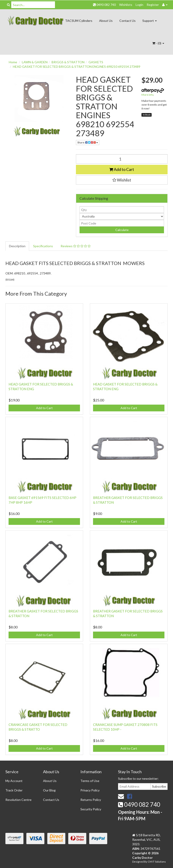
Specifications (43, 246)
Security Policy (91, 809)
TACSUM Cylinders (79, 21)
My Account (14, 781)
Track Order (14, 790)
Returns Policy (91, 800)
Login (139, 5)
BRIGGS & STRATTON (68, 62)
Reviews (76, 246)
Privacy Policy (90, 790)
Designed (138, 862)
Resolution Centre (18, 800)
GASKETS (96, 62)
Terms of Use (90, 781)
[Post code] (122, 223)
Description (17, 246)
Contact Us (127, 21)
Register (153, 5)
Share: (88, 142)
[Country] (122, 216)
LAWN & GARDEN (35, 62)
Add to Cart (122, 169)
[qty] (122, 210)
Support (150, 21)
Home (13, 62)
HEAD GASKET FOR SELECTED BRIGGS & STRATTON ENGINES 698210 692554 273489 (77, 67)
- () (158, 43)
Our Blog (49, 790)
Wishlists (126, 5)
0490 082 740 (104, 5)
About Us (106, 21)
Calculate (122, 230)
